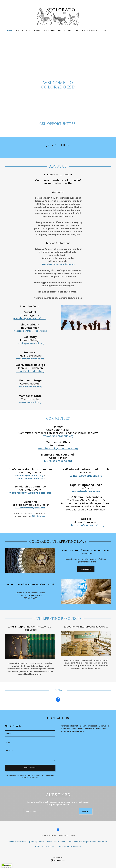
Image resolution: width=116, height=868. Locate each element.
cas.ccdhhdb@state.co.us (30, 595)
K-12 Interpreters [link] (43, 846)
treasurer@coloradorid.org (30, 359)
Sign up (86, 811)
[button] (106, 30)
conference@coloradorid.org (29, 476)
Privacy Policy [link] (46, 776)
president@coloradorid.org (30, 318)
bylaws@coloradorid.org (58, 436)
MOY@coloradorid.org (58, 461)
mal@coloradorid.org (30, 402)
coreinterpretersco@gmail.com (30, 508)
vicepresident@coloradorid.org (30, 331)
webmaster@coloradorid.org (86, 525)
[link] (58, 16)
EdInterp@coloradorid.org (86, 476)
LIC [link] (54, 846)
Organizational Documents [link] (87, 30)
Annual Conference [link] (18, 842)
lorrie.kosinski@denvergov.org (86, 491)
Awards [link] (37, 30)
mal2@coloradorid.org (30, 387)
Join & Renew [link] (49, 30)
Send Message (30, 768)
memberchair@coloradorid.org (58, 448)
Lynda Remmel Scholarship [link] (69, 846)
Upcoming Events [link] (23, 30)
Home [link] (10, 30)
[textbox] (30, 733)
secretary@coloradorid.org (30, 343)
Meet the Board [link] (65, 30)
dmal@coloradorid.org (30, 371)
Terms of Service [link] (28, 778)
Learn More (86, 569)
